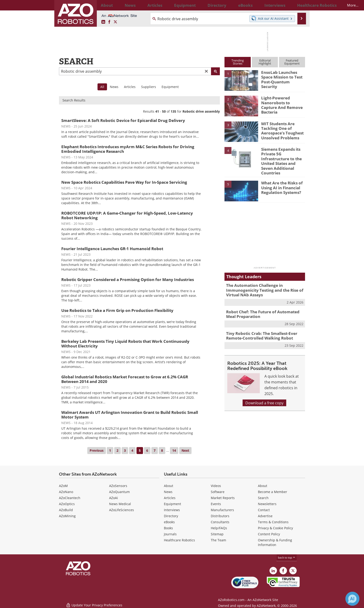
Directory (171, 516)
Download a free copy (264, 391)
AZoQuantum (119, 492)
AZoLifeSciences (122, 510)
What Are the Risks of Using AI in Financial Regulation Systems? (280, 180)
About (169, 486)
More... (300, 5)
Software (218, 492)
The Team (218, 540)
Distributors (220, 516)
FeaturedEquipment (292, 62)
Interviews (172, 510)
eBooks (169, 522)
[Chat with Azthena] (352, 599)
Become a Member (273, 492)
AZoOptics (67, 504)
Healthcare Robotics (179, 540)
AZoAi (114, 498)
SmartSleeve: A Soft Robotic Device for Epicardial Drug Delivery (123, 120)
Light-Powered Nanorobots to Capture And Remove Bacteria (281, 102)
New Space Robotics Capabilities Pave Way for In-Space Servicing (124, 182)
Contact (264, 510)
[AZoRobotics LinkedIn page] (103, 22)
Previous (97, 450)
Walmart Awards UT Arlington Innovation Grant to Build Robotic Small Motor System (130, 415)
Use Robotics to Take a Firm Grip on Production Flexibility (117, 310)
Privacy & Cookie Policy (275, 528)
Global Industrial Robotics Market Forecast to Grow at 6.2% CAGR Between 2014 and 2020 (125, 379)
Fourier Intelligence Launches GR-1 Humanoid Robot (112, 249)
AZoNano (66, 492)
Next (185, 450)
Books (168, 528)
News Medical (120, 504)
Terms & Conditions (273, 522)
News (114, 87)
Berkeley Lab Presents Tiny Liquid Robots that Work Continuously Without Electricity (125, 344)
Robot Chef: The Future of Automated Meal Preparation (264, 304)
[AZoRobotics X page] (115, 22)
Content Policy (269, 534)
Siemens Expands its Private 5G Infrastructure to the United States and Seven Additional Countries (283, 157)
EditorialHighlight (265, 62)
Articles (130, 87)
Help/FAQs (219, 528)
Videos (216, 486)
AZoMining (67, 516)
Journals (170, 534)
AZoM (63, 486)
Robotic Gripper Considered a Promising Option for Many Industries (128, 279)
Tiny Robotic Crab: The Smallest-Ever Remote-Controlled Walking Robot (258, 325)
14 (174, 450)
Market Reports (223, 498)
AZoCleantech (70, 498)
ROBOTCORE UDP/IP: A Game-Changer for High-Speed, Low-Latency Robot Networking (127, 215)
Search (263, 498)
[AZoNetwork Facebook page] (109, 22)
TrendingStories (238, 62)
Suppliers (149, 87)
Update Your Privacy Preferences (94, 602)
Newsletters (267, 504)
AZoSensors (118, 486)
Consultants (220, 522)
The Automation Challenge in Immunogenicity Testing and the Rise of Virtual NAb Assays (261, 282)
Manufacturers (222, 510)
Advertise (265, 516)
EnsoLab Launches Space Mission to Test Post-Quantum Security (283, 76)
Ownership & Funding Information (275, 542)
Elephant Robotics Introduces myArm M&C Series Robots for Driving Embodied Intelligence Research (128, 149)
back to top (287, 557)
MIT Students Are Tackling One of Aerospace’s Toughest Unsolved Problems (280, 130)
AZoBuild (66, 510)
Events (216, 504)
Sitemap (217, 534)
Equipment (170, 87)
